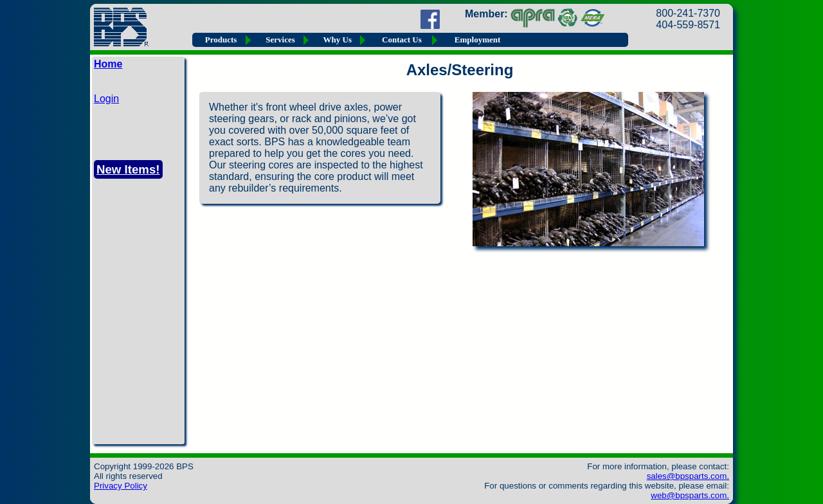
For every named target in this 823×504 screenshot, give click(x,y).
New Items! (128, 169)
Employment (478, 40)
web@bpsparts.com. (690, 495)
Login (106, 99)
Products (221, 40)
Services (280, 40)
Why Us (338, 40)
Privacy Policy (121, 486)
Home (108, 64)
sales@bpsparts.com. (688, 476)
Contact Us (402, 40)
